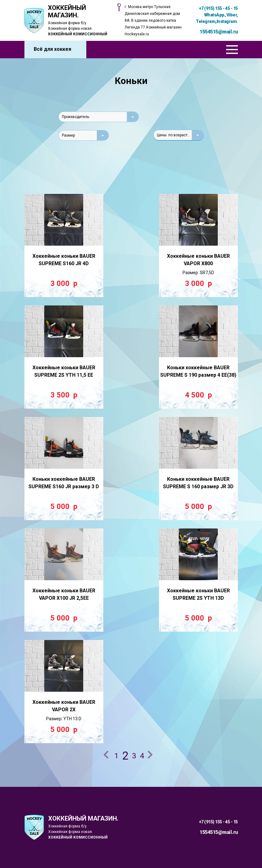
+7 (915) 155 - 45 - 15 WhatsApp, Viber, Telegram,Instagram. (217, 15)
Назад (107, 756)
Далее (151, 756)
